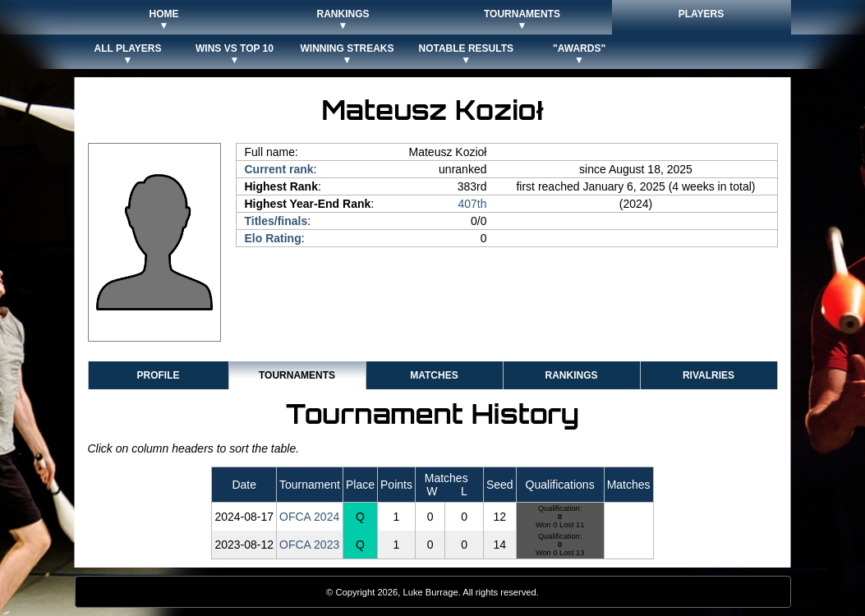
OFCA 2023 (309, 545)
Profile (158, 375)
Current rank (279, 169)
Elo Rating (273, 238)
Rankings (571, 375)
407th (472, 204)
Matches (434, 375)
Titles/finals (276, 221)
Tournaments (297, 375)
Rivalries (709, 375)
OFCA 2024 (309, 517)
